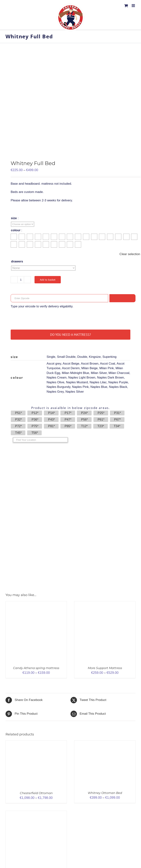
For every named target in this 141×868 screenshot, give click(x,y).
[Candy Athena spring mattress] (36, 604)
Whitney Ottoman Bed (105, 793)
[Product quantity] (21, 280)
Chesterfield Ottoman (36, 793)
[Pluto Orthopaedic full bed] (36, 813)
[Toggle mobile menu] (134, 6)
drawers (17, 261)
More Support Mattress (105, 668)
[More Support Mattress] (105, 604)
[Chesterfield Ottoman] (36, 743)
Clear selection (130, 254)
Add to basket (48, 280)
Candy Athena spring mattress (36, 668)
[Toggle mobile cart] (126, 6)
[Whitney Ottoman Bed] (105, 743)
